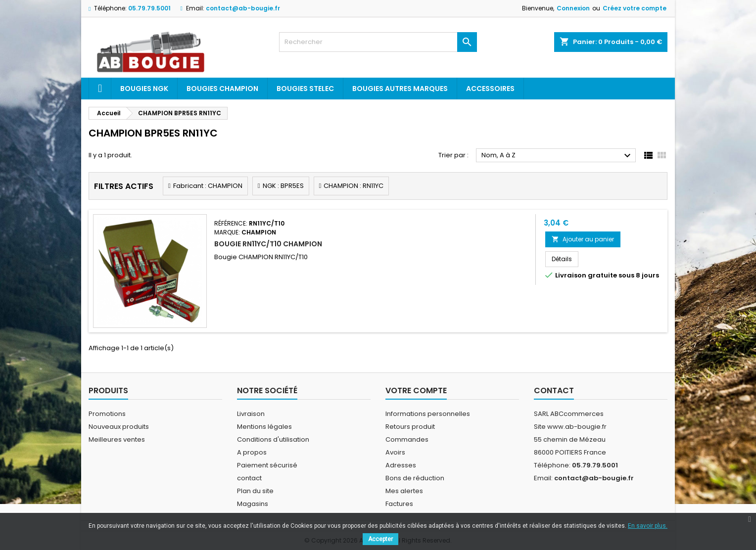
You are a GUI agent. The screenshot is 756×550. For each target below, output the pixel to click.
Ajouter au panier (583, 239)
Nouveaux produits (119, 427)
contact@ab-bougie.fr (243, 8)
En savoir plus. (648, 526)
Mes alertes (404, 491)
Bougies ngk (144, 89)
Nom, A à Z (557, 156)
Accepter (380, 539)
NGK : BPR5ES (283, 186)
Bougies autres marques (400, 89)
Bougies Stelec (305, 89)
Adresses (401, 465)
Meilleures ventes (117, 439)
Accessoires (490, 89)
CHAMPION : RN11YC (354, 186)
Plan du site (255, 491)
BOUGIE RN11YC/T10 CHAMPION (268, 244)
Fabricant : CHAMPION (208, 186)
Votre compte (416, 390)
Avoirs (395, 452)
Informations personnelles (428, 414)
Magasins (253, 504)
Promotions (107, 414)
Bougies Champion (222, 89)
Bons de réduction (415, 478)
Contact (554, 390)
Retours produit (410, 427)
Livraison (251, 414)
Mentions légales (264, 427)
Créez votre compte (635, 8)
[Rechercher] (378, 42)
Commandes (407, 439)
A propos (252, 452)
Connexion (573, 8)
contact (249, 478)
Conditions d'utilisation (273, 439)
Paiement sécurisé (267, 465)
